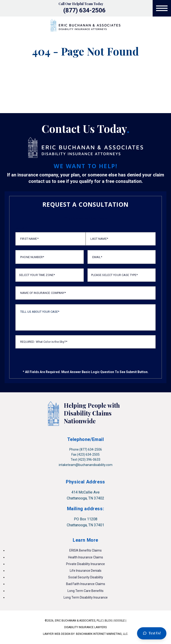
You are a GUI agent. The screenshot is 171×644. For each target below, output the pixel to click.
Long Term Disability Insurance (86, 597)
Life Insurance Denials (86, 571)
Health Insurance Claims (86, 557)
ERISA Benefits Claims (85, 550)
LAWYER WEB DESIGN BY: (59, 634)
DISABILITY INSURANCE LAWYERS (85, 627)
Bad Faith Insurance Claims (86, 584)
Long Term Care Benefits (85, 591)
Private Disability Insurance (85, 564)
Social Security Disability (86, 577)
